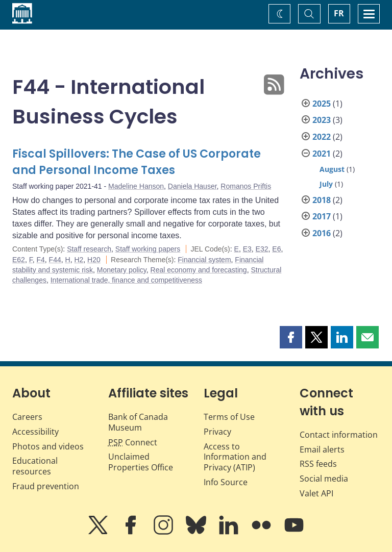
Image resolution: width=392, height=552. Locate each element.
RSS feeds (318, 464)
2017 (322, 216)
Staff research (89, 249)
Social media (324, 479)
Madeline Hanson (136, 186)
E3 (247, 249)
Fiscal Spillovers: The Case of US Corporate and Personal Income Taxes (137, 162)
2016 (322, 233)
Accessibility (35, 432)
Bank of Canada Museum (138, 422)
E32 (262, 249)
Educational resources (35, 466)
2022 (322, 137)
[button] (291, 337)
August (332, 169)
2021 (322, 154)
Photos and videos (48, 446)
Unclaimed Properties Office (141, 462)
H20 (94, 260)
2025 (322, 104)
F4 (40, 260)
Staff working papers (148, 249)
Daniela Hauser (192, 186)
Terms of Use (229, 417)
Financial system (204, 260)
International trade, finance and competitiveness (126, 280)
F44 (55, 260)
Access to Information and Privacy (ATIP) (235, 457)
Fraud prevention (46, 486)
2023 (322, 120)
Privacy (217, 432)
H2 (79, 260)
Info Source (226, 482)
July (326, 184)
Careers (27, 417)
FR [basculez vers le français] (339, 13)
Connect (133, 442)
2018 (322, 200)
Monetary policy (122, 270)
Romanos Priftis (246, 186)
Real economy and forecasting (199, 270)
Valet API (316, 493)
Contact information (339, 435)
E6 (276, 249)
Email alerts (322, 449)
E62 (19, 260)
